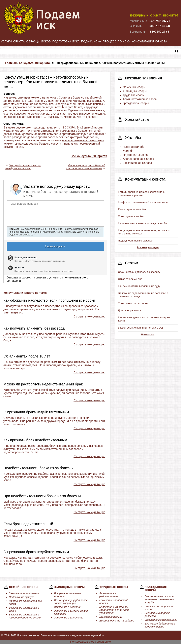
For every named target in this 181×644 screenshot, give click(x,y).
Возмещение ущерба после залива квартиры (71, 602)
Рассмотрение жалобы (132, 209)
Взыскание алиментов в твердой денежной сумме (25, 616)
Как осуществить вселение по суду (139, 286)
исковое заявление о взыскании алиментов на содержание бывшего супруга (54, 142)
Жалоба (128, 151)
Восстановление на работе (117, 621)
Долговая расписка (130, 310)
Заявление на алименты (24, 593)
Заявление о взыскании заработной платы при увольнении (114, 610)
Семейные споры (134, 87)
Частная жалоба (133, 147)
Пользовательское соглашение (91, 642)
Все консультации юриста (89, 156)
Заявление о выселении (69, 618)
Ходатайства (137, 119)
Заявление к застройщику (161, 620)
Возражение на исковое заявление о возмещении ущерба (160, 599)
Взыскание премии (111, 617)
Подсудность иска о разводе (135, 241)
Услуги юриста (13, 41)
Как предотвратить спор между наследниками (23, 167)
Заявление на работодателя (109, 595)
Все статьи (148, 335)
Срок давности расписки (133, 303)
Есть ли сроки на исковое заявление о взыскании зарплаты (141, 194)
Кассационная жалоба (137, 163)
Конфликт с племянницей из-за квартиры (143, 202)
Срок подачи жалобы (131, 216)
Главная (11, 63)
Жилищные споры (135, 91)
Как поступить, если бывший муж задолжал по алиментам (85, 167)
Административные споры (140, 99)
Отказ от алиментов (130, 279)
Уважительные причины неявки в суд (140, 328)
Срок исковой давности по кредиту (139, 272)
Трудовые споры (134, 95)
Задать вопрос (55, 246)
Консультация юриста (149, 41)
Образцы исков (39, 41)
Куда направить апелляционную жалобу (142, 223)
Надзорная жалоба (135, 155)
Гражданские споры (136, 103)
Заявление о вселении (68, 607)
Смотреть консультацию (89, 316)
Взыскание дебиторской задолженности (160, 625)
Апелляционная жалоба (138, 159)
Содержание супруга (22, 597)
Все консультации (148, 248)
